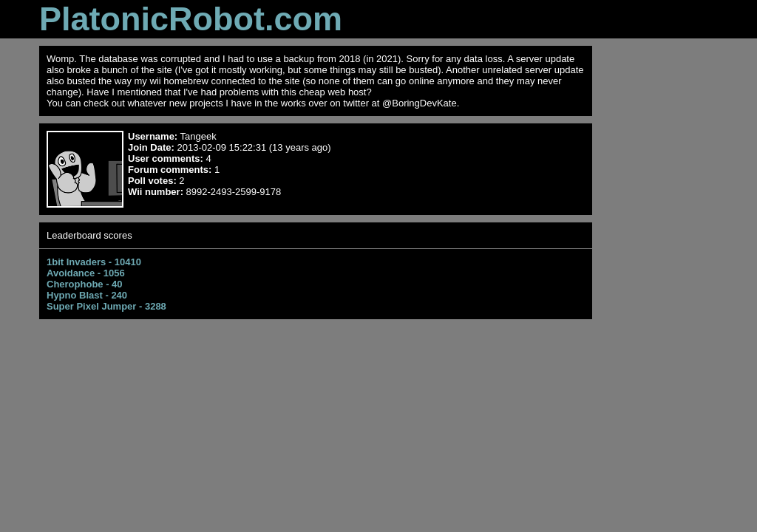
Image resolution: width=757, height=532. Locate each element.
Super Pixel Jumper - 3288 (106, 306)
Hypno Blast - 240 (87, 295)
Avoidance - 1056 (86, 273)
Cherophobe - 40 (85, 284)
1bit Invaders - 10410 (94, 262)
